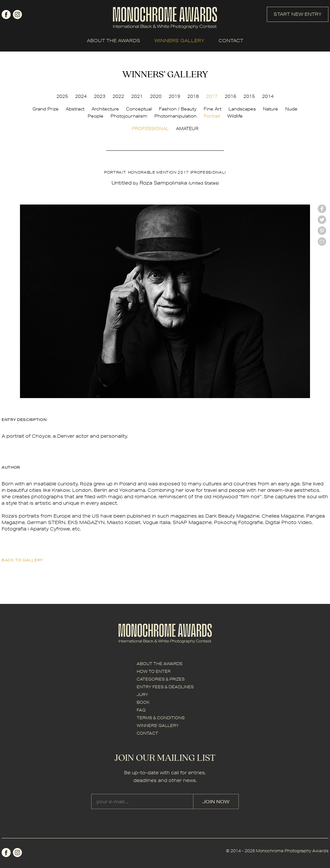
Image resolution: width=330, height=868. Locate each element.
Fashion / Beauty (178, 109)
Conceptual (139, 109)
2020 (156, 96)
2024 (81, 96)
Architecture (105, 109)
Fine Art (213, 109)
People (96, 116)
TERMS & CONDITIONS (161, 718)
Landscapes (242, 109)
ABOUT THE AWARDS (113, 41)
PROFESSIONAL (150, 129)
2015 (249, 96)
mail (322, 242)
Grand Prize (46, 109)
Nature (271, 109)
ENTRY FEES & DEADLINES (165, 687)
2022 (118, 96)
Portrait (212, 116)
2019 (174, 96)
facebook (6, 14)
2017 (212, 96)
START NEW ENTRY (298, 14)
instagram (17, 14)
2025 (62, 96)
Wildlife (235, 116)
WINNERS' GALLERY (179, 41)
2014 (268, 96)
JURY (142, 695)
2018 (193, 96)
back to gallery (22, 560)
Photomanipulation (175, 116)
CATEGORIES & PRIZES (161, 679)
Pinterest (322, 231)
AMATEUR (187, 129)
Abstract (75, 109)
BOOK (143, 702)
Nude (291, 109)
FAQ (141, 710)
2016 (230, 96)
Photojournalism (129, 116)
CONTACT (231, 41)
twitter (322, 220)
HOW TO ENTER (154, 671)
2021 (137, 96)
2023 (100, 96)
